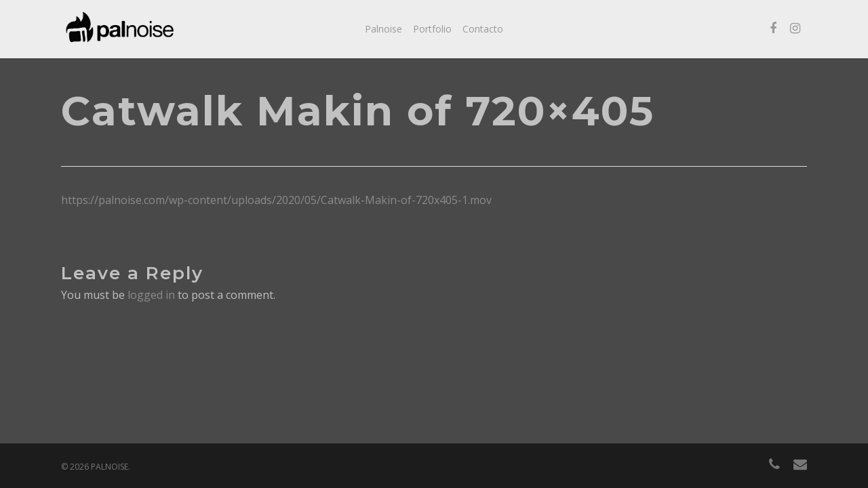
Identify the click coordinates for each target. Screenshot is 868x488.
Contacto (483, 29)
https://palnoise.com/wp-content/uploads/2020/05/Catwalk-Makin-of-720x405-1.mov (276, 200)
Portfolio (432, 29)
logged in (151, 295)
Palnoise (383, 29)
